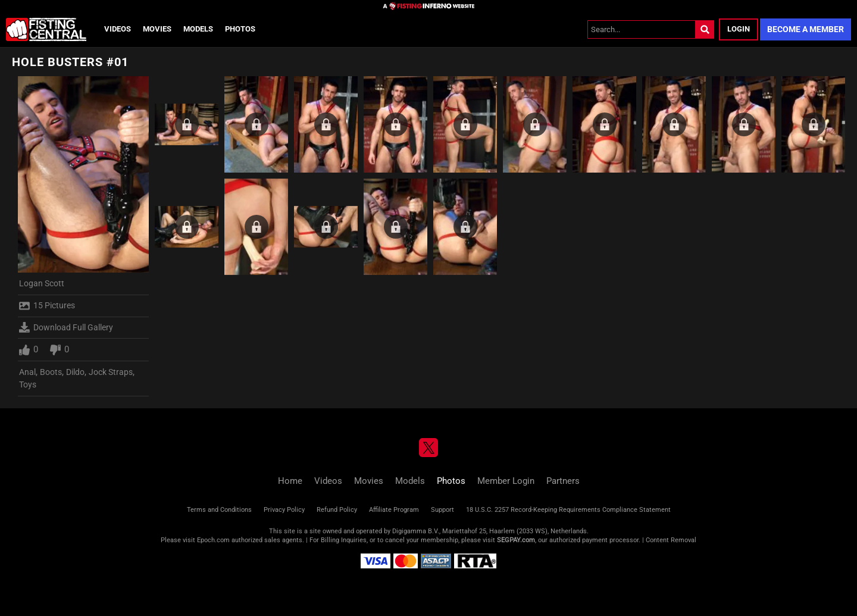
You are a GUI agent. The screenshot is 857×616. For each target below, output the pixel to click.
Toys (28, 384)
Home (290, 481)
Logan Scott (42, 283)
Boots (51, 372)
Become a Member (806, 29)
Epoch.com (213, 540)
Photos (240, 29)
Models (198, 29)
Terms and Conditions (219, 510)
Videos (118, 29)
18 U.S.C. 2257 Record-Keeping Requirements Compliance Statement (568, 510)
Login (739, 29)
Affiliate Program (394, 510)
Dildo (75, 372)
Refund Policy (337, 510)
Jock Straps (111, 372)
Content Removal (671, 540)
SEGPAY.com (516, 540)
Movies (157, 29)
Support (442, 510)
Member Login (506, 481)
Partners (563, 481)
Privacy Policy (284, 510)
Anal (27, 372)
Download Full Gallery (66, 327)
